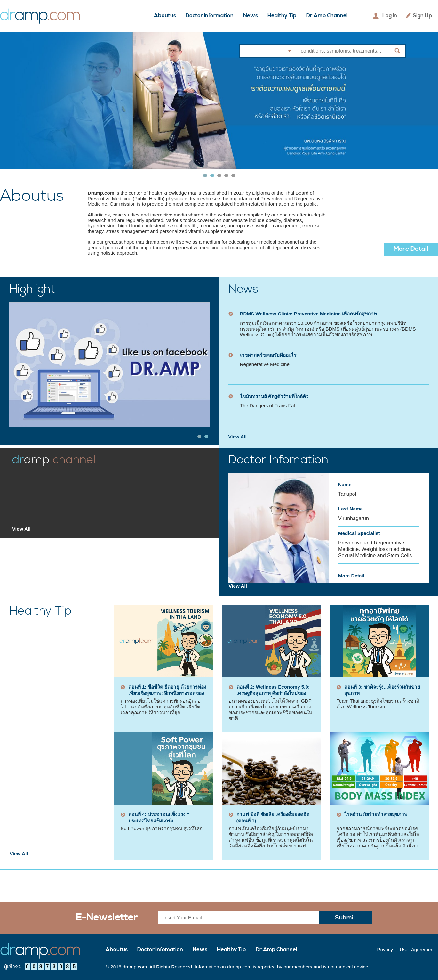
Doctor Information (210, 16)
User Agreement (417, 950)
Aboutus (165, 16)
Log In (390, 16)
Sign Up (422, 16)
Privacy (385, 950)
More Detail (411, 249)
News (251, 16)
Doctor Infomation (160, 950)
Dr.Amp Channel (327, 16)
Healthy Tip (282, 16)
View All (238, 437)
